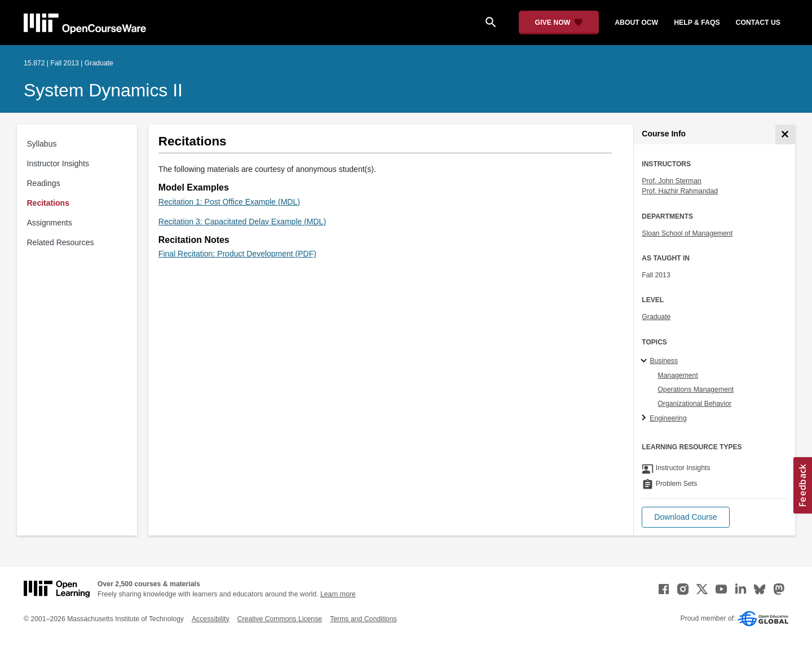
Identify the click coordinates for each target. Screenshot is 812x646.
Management (678, 375)
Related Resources (61, 242)
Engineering (668, 418)
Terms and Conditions (363, 619)
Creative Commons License (280, 619)
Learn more (338, 594)
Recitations (48, 203)
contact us (758, 23)
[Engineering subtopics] (645, 418)
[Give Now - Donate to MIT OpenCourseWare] (559, 23)
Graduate (656, 317)
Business (664, 361)
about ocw (636, 23)
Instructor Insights (58, 163)
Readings (44, 183)
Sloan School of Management (687, 233)
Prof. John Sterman (672, 181)
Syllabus (42, 144)
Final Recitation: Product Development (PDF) (237, 254)
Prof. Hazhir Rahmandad (680, 191)
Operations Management (696, 390)
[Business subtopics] (645, 361)
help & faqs (697, 23)
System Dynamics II (103, 90)
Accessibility (211, 619)
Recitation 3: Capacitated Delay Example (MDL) (242, 222)
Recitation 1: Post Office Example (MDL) (229, 202)
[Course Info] (785, 134)
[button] (685, 517)
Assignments (50, 223)
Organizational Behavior (694, 404)
